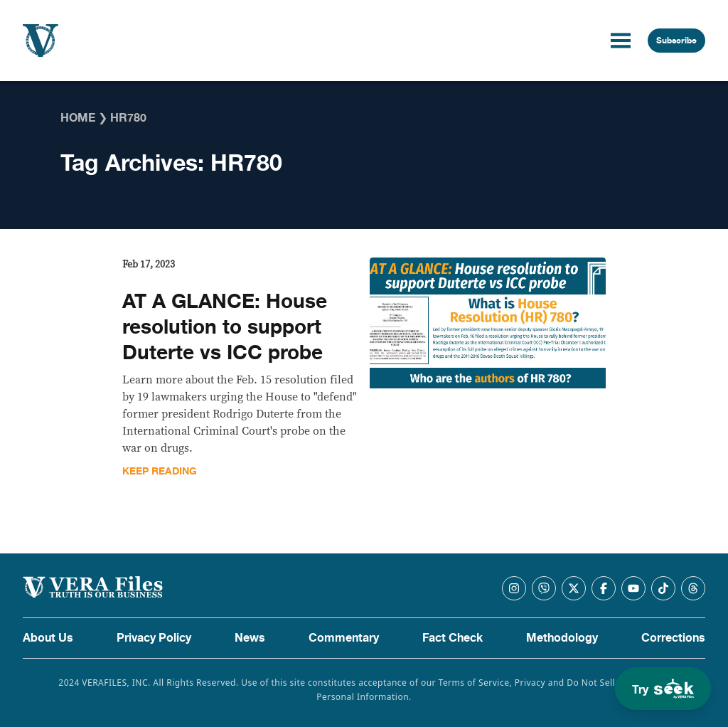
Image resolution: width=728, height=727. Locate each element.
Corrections (673, 638)
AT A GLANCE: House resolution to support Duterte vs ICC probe (225, 327)
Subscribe (676, 41)
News (250, 638)
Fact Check (453, 638)
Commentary (344, 638)
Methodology (562, 638)
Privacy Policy (154, 638)
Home (78, 118)
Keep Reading (160, 471)
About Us (48, 638)
